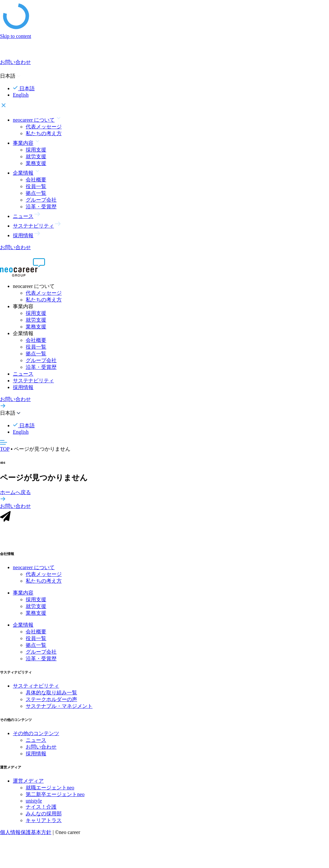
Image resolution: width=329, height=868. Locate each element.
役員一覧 (36, 186)
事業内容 (23, 595)
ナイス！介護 (41, 809)
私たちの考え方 (44, 133)
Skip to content (16, 36)
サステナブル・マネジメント (59, 708)
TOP (5, 449)
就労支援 (36, 156)
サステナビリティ (33, 381)
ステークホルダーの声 (51, 702)
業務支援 (36, 163)
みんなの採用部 (44, 816)
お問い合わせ (41, 749)
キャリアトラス (44, 823)
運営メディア (28, 783)
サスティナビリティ (36, 688)
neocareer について (34, 570)
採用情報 (23, 387)
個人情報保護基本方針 (26, 834)
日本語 (24, 88)
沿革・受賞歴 (41, 207)
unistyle (34, 803)
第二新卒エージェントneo (55, 797)
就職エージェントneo (50, 790)
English (21, 95)
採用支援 (36, 150)
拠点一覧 (36, 193)
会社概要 (36, 180)
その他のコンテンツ (36, 736)
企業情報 (23, 627)
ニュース (23, 374)
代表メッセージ (44, 127)
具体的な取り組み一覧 (51, 695)
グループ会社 (41, 200)
